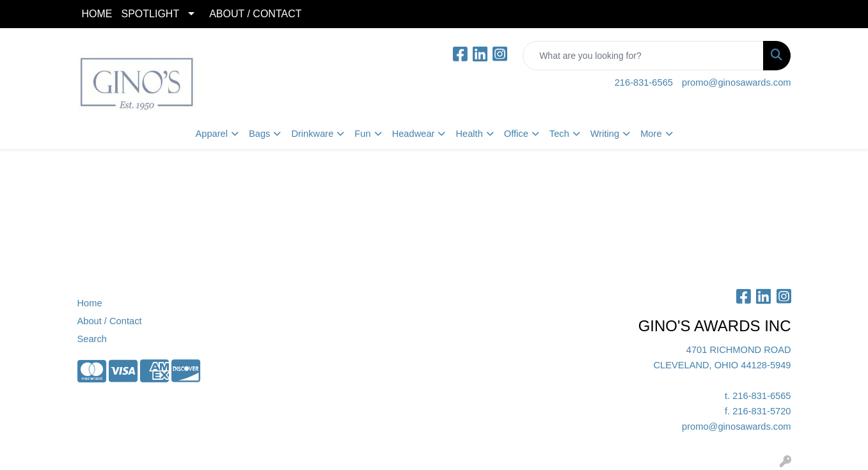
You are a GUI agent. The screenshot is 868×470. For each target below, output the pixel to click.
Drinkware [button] (312, 134)
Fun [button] (362, 134)
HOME (97, 14)
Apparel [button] (211, 134)
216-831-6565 (644, 82)
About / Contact (110, 321)
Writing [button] (605, 134)
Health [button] (469, 134)
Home (90, 303)
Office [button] (516, 134)
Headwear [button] (414, 134)
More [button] (651, 134)
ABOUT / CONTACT (255, 14)
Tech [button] (559, 134)
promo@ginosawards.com (736, 82)
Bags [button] (259, 134)
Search (92, 339)
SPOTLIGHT (151, 14)
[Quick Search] (643, 56)
